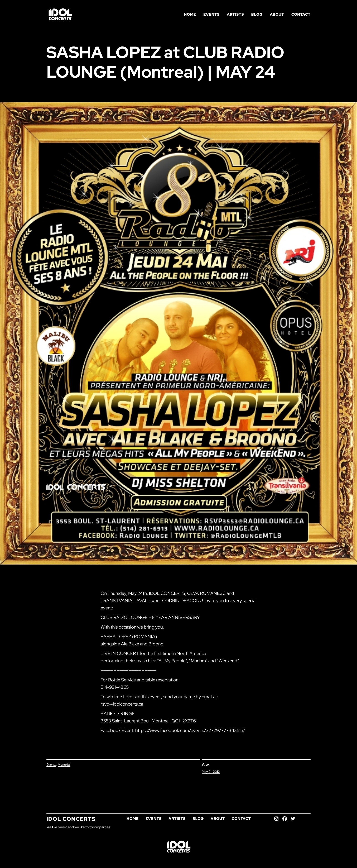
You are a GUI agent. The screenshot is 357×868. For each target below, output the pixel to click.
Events (51, 765)
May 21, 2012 (211, 772)
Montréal (64, 765)
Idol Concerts (71, 819)
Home (190, 14)
